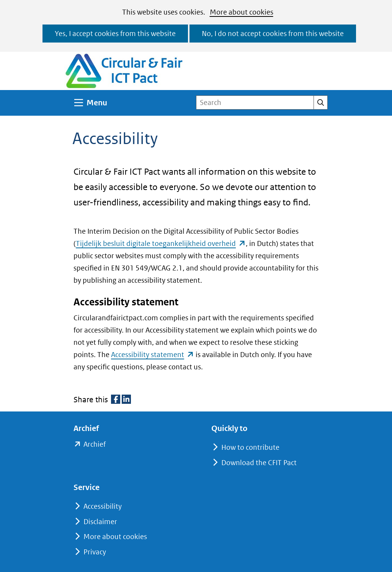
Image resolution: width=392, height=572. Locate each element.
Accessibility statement (153, 355)
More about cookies (242, 12)
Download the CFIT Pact (259, 463)
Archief (94, 444)
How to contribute (250, 447)
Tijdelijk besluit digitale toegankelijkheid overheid (161, 243)
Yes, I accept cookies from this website (115, 34)
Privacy (95, 552)
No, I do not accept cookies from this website (273, 34)
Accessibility (103, 506)
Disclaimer (100, 522)
